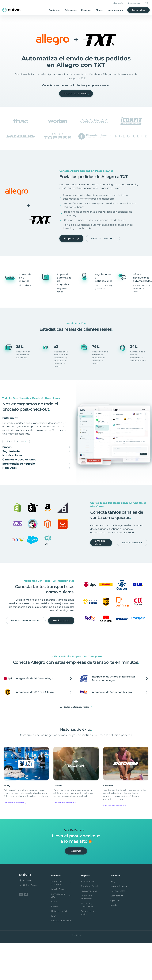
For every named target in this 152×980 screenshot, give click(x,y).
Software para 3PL (61, 933)
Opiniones (116, 938)
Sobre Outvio (88, 919)
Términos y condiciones (87, 943)
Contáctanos (134, 3)
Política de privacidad (86, 935)
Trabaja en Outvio (90, 924)
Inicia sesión (118, 3)
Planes (99, 10)
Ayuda (114, 943)
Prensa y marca (89, 929)
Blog (113, 919)
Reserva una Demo (61, 958)
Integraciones (115, 10)
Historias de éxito (60, 949)
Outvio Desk (59, 927)
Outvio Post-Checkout (61, 921)
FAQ (146, 3)
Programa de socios (88, 950)
